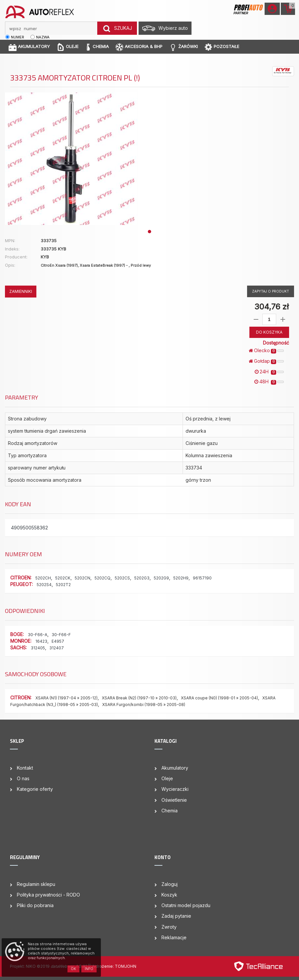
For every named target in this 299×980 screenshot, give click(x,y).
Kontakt (25, 768)
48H (269, 382)
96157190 (202, 578)
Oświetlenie (174, 800)
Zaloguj (170, 884)
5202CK (63, 578)
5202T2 (63, 585)
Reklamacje (174, 937)
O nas (23, 778)
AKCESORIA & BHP (139, 47)
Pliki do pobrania (35, 905)
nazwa (43, 37)
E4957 (58, 641)
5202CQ (103, 578)
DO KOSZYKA (269, 332)
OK (73, 969)
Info (89, 969)
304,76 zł (272, 307)
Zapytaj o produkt (271, 291)
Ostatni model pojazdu (186, 905)
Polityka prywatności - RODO (48, 895)
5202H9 (181, 578)
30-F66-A (38, 635)
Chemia (170, 811)
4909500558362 (29, 528)
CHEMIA (97, 47)
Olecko (266, 351)
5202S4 (44, 585)
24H (269, 372)
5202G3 (142, 578)
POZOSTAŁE (222, 47)
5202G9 (161, 578)
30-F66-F (61, 635)
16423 (41, 641)
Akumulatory (175, 768)
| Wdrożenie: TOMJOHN (113, 966)
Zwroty (169, 927)
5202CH (43, 578)
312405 (38, 648)
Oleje (167, 778)
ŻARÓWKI (183, 47)
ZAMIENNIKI (21, 291)
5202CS (122, 578)
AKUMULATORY (29, 47)
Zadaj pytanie (176, 916)
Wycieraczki (175, 789)
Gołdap (266, 361)
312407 (57, 648)
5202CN (83, 578)
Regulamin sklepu (36, 884)
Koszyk (169, 895)
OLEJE (67, 47)
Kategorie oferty (35, 789)
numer (18, 37)
